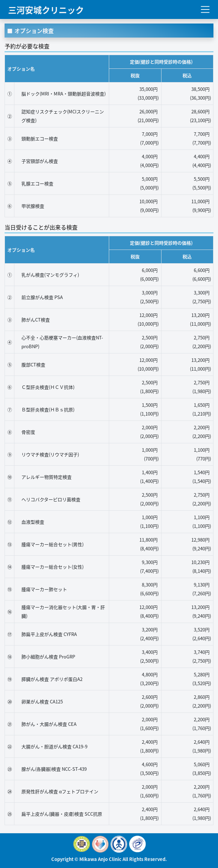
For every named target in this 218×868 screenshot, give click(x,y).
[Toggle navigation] (205, 10)
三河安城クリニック (46, 9)
